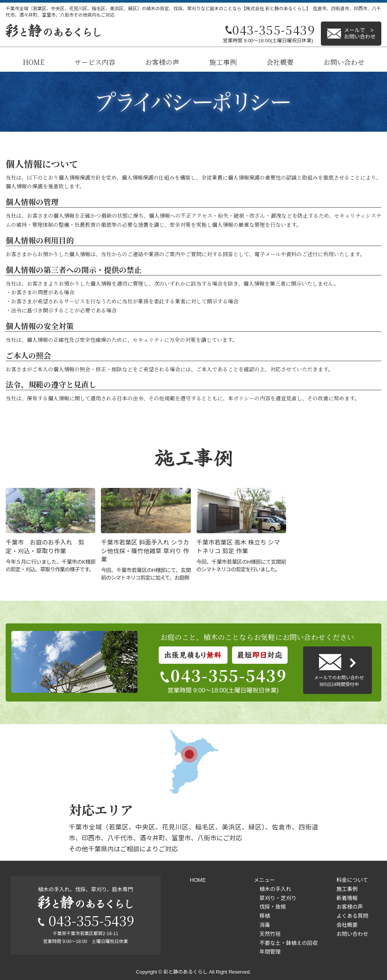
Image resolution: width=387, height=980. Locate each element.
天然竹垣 (270, 934)
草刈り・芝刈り (278, 898)
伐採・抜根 (272, 907)
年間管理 (270, 952)
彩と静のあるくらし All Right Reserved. (207, 972)
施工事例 (223, 62)
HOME (34, 62)
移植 (265, 916)
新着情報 (347, 898)
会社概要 (280, 62)
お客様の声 (162, 62)
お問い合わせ (344, 62)
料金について (352, 880)
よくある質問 (352, 916)
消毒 (265, 925)
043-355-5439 (223, 675)
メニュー (264, 880)
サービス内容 (95, 62)
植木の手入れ (275, 889)
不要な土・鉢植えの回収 (288, 943)
